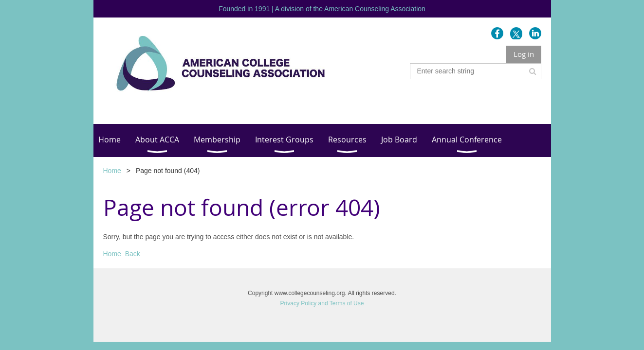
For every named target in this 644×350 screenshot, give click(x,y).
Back (133, 254)
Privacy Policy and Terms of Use (322, 303)
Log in (524, 54)
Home (112, 171)
